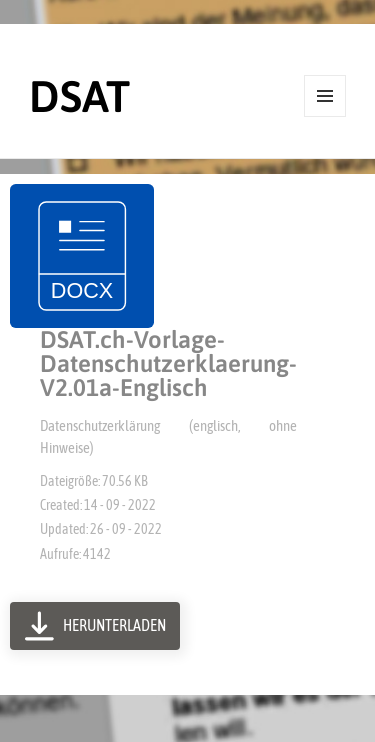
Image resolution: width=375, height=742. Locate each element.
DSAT (79, 96)
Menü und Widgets (325, 116)
